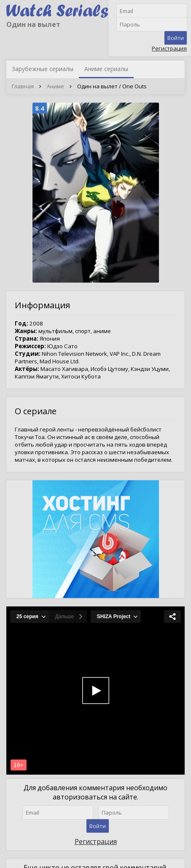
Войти (176, 38)
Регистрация (169, 48)
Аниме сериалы (106, 69)
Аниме (55, 86)
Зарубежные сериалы (43, 69)
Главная (23, 86)
